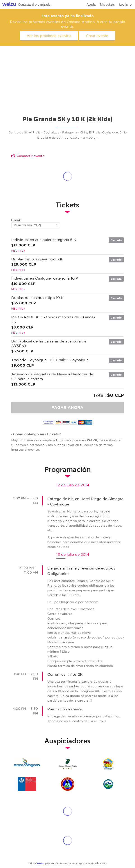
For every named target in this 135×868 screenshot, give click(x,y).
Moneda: (17, 220)
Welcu (9, 5)
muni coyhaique (108, 764)
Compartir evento (28, 156)
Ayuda (91, 5)
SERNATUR (27, 784)
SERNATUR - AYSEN (27, 764)
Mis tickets (107, 5)
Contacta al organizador (35, 5)
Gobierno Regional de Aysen (108, 784)
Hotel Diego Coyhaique (68, 764)
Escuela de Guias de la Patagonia (68, 784)
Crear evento (97, 36)
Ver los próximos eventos (49, 36)
